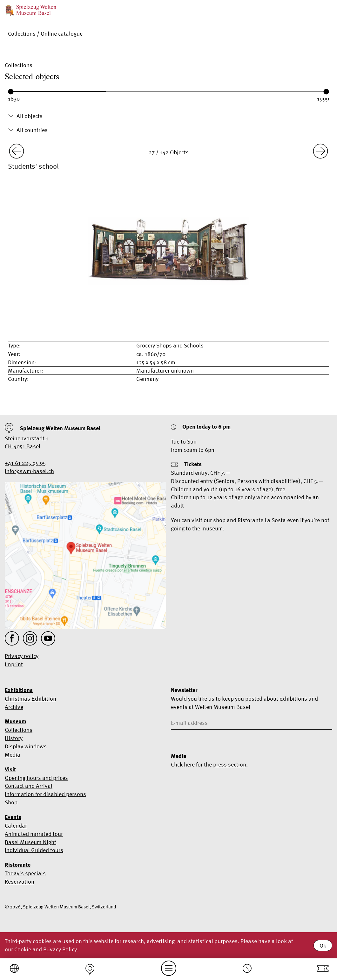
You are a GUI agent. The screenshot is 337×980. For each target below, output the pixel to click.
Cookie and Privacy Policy (46, 949)
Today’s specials (25, 873)
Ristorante (18, 865)
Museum (15, 721)
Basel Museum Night (30, 842)
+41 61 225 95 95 (25, 463)
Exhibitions (19, 690)
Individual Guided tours (34, 850)
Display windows (26, 746)
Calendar (16, 826)
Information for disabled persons (45, 794)
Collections (22, 34)
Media (13, 755)
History (14, 738)
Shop (11, 802)
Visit (10, 769)
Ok (323, 945)
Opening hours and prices (36, 778)
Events (13, 817)
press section (230, 764)
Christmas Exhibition (30, 699)
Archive (14, 707)
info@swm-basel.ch (29, 471)
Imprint (14, 664)
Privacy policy (22, 656)
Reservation (20, 882)
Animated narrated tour (34, 834)
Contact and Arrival (29, 786)
